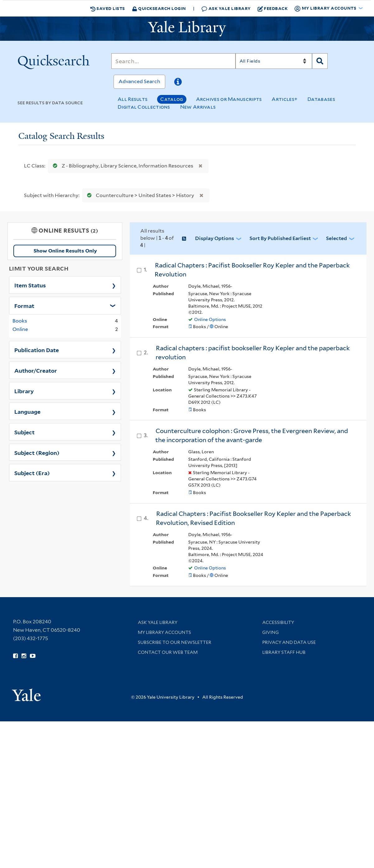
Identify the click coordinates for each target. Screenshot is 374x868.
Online (20, 329)
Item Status (30, 285)
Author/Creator (36, 370)
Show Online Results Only (65, 251)
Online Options (210, 319)
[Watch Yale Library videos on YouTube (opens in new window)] (33, 656)
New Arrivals (198, 107)
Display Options (215, 238)
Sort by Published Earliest (280, 238)
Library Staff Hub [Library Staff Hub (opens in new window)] (284, 652)
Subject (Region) (37, 452)
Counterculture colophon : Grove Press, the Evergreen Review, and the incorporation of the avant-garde (252, 435)
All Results (133, 99)
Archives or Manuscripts (229, 99)
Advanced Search (139, 81)
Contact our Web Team (168, 652)
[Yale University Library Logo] (187, 29)
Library (24, 391)
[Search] (173, 61)
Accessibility (278, 622)
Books (20, 321)
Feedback (273, 8)
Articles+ (285, 99)
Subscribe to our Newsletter (175, 642)
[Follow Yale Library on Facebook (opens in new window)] (15, 656)
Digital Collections (144, 107)
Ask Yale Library (226, 9)
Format (24, 305)
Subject (24, 432)
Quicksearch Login (159, 8)
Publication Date (37, 350)
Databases (321, 99)
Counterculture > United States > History (139, 195)
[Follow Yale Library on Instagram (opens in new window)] (24, 656)
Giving (271, 632)
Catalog (172, 99)
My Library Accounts (164, 632)
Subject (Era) (32, 473)
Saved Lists (108, 8)
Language (27, 411)
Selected (337, 238)
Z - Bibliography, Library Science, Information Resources (122, 166)
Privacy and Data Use (289, 642)
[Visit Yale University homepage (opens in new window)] (26, 693)
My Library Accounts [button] (326, 8)
